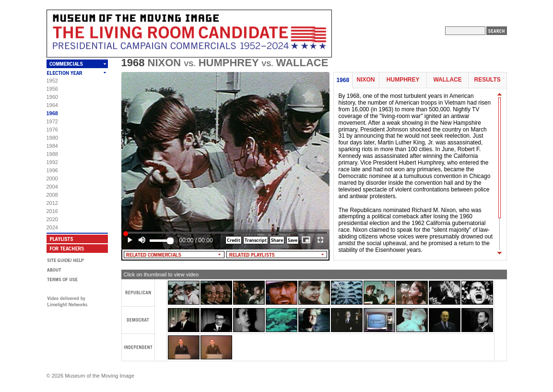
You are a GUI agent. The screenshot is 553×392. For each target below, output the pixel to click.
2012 (52, 203)
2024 (52, 227)
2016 (52, 211)
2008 (52, 195)
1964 (52, 105)
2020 (52, 219)
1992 (52, 162)
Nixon (365, 80)
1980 (52, 138)
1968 (52, 113)
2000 (52, 178)
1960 (52, 97)
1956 (52, 89)
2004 (52, 187)
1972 (52, 121)
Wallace (447, 80)
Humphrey (403, 80)
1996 (52, 170)
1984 (52, 146)
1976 (52, 130)
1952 (52, 81)
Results (488, 80)
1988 (52, 154)
